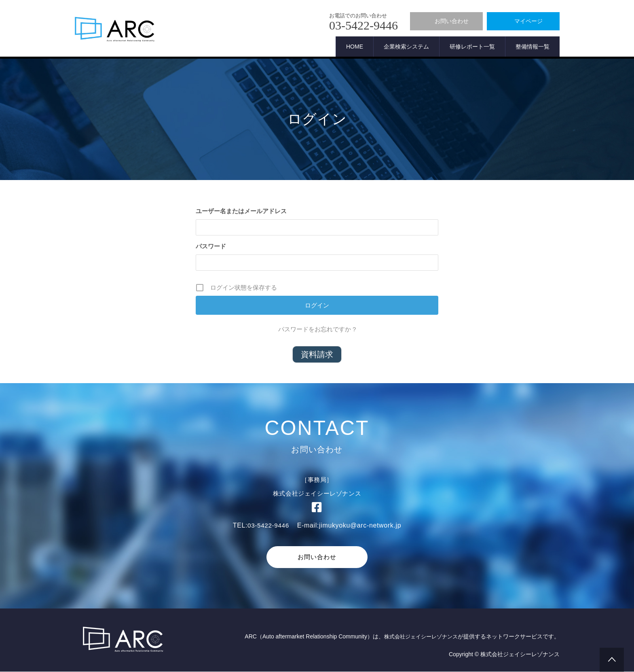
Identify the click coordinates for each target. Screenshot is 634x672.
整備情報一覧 (533, 47)
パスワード (211, 246)
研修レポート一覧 (472, 47)
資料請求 (317, 354)
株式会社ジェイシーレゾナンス (418, 637)
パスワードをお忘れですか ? (317, 329)
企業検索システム (406, 47)
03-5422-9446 (268, 525)
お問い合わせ (317, 557)
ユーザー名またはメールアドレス (241, 211)
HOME (355, 47)
